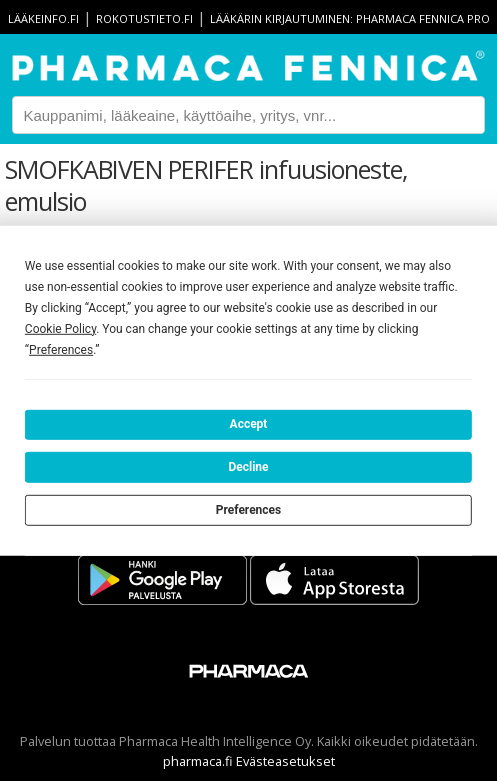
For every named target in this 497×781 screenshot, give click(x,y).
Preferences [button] (61, 349)
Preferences (249, 509)
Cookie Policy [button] (60, 328)
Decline (248, 467)
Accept (249, 424)
